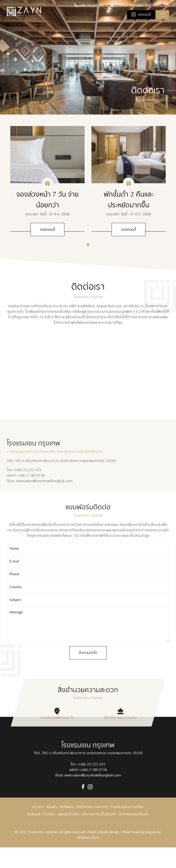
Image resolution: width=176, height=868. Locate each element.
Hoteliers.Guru (88, 856)
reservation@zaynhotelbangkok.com (93, 794)
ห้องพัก (52, 826)
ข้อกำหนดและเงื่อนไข (134, 833)
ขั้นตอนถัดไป (88, 671)
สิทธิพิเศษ (67, 826)
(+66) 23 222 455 (91, 783)
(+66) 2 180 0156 (93, 788)
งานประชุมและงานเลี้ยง (127, 826)
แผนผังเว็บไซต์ (69, 833)
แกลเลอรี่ (34, 833)
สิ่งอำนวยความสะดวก (92, 826)
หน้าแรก (38, 826)
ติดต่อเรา (49, 833)
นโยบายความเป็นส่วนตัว (99, 833)
